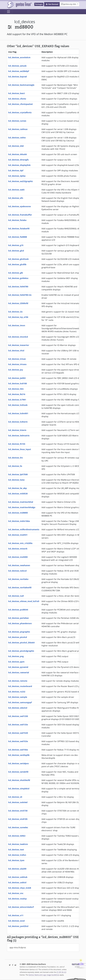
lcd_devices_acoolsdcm (19, 57)
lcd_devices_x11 (16, 915)
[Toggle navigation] (9, 12)
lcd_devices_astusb (17, 66)
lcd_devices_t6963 (17, 836)
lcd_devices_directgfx (18, 160)
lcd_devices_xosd (16, 921)
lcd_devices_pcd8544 (18, 610)
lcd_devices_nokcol (17, 571)
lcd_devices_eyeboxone (19, 206)
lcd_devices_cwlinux (18, 129)
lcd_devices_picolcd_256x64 (21, 643)
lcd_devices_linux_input (20, 449)
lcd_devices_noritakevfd (20, 587)
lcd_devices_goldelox (18, 278)
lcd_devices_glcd (16, 251)
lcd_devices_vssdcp (17, 899)
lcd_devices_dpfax (17, 176)
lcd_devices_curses (17, 121)
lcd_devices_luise (16, 480)
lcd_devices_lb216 (17, 394)
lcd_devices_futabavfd (19, 229)
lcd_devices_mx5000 (18, 557)
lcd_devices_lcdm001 (18, 413)
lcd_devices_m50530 (18, 494)
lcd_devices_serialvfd (18, 772)
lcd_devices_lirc (16, 458)
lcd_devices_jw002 (17, 378)
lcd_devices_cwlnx (17, 138)
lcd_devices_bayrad (17, 77)
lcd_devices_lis (15, 466)
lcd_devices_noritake (18, 579)
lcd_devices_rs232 (17, 692)
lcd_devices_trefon (17, 855)
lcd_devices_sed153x (18, 741)
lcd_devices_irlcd (16, 351)
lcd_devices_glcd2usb (18, 259)
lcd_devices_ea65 (16, 190)
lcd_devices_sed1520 (18, 733)
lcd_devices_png (16, 656)
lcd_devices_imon (17, 325)
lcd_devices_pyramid (18, 667)
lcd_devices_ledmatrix (19, 436)
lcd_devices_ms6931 (18, 535)
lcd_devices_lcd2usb (18, 405)
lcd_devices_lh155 (17, 444)
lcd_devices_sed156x (18, 750)
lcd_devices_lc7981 (17, 400)
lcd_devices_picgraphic (19, 632)
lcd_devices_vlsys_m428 (20, 888)
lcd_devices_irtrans (17, 364)
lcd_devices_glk (16, 273)
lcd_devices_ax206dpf (19, 71)
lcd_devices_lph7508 (18, 474)
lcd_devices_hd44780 (18, 287)
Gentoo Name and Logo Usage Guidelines (44, 975)
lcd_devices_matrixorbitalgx (22, 507)
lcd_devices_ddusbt (18, 154)
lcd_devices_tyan (16, 860)
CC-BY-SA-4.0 (61, 972)
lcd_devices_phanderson (20, 623)
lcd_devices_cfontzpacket (20, 104)
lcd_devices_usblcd (17, 882)
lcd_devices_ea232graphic (21, 181)
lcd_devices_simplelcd (19, 789)
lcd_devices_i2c (15, 312)
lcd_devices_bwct (17, 93)
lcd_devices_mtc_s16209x (20, 543)
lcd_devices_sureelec (18, 827)
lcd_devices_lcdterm (18, 422)
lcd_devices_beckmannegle (21, 85)
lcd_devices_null (16, 596)
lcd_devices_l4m (16, 389)
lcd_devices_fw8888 (18, 237)
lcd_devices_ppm (16, 662)
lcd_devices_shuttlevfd (19, 780)
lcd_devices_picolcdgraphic (21, 651)
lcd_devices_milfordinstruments (24, 529)
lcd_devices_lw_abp (17, 488)
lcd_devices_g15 (16, 245)
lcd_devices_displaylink (19, 165)
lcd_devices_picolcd (18, 637)
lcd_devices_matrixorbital (21, 502)
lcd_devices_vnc (16, 893)
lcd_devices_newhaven (19, 565)
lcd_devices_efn (16, 198)
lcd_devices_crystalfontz (20, 112)
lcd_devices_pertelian (18, 618)
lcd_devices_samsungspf (20, 702)
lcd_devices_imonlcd (18, 337)
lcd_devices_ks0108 (17, 383)
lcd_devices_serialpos (18, 763)
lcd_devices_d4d (16, 146)
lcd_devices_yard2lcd (18, 926)
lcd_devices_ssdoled (18, 802)
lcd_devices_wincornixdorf (21, 907)
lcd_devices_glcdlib (17, 264)
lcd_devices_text (16, 850)
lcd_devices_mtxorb (18, 549)
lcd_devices (25, 22)
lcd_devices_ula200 (17, 869)
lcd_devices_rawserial (19, 672)
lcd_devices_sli (15, 797)
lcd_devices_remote (18, 681)
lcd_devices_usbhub (18, 877)
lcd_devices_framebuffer (20, 215)
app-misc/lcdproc (18, 947)
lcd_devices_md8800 (18, 513)
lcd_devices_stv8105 (18, 819)
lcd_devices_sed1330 (18, 716)
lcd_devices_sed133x (18, 725)
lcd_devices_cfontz (17, 99)
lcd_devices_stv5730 (18, 811)
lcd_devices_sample (18, 697)
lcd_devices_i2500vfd (18, 303)
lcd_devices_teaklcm (18, 844)
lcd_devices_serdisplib (19, 755)
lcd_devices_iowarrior (19, 345)
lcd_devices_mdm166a (19, 521)
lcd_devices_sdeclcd (18, 708)
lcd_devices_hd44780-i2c (20, 295)
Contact (76, 964)
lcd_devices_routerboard (20, 686)
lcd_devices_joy (16, 370)
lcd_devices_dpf (16, 170)
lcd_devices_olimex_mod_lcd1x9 (24, 601)
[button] (52, 4)
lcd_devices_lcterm (17, 430)
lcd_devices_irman (17, 359)
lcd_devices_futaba (17, 220)
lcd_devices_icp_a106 (18, 317)
